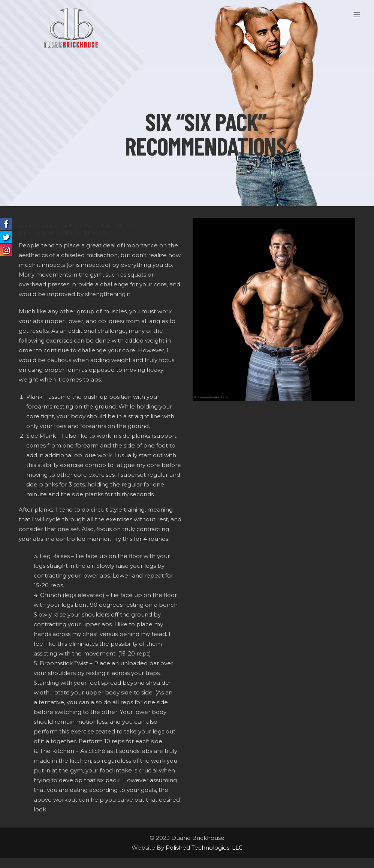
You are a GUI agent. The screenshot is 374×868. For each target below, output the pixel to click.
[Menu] (358, 15)
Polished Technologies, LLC (204, 848)
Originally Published (40, 225)
